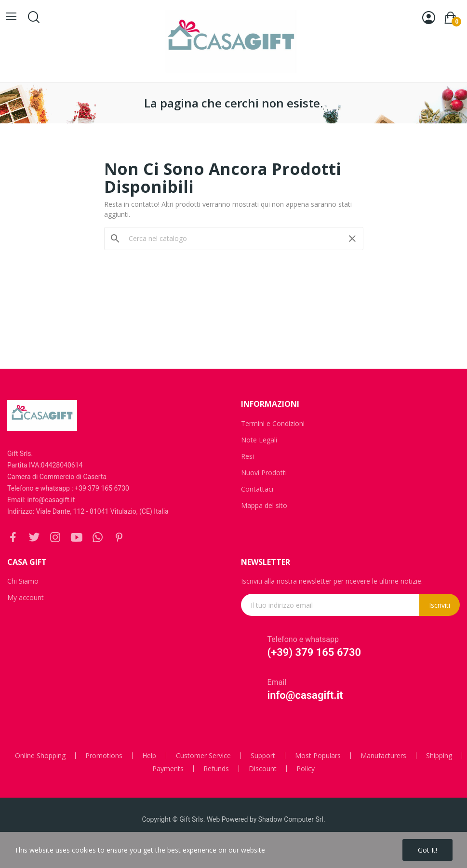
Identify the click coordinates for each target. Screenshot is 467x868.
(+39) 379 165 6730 (314, 652)
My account (26, 597)
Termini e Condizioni (273, 423)
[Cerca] (234, 239)
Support (263, 756)
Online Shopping (40, 756)
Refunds (216, 769)
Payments (168, 769)
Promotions (104, 756)
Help (149, 756)
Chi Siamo (23, 581)
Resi (247, 456)
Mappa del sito (264, 505)
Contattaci (257, 489)
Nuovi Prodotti (264, 473)
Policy (306, 769)
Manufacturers (383, 756)
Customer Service (203, 756)
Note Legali (259, 440)
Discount (263, 769)
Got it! (427, 850)
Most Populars (318, 756)
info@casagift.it (305, 695)
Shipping (439, 756)
